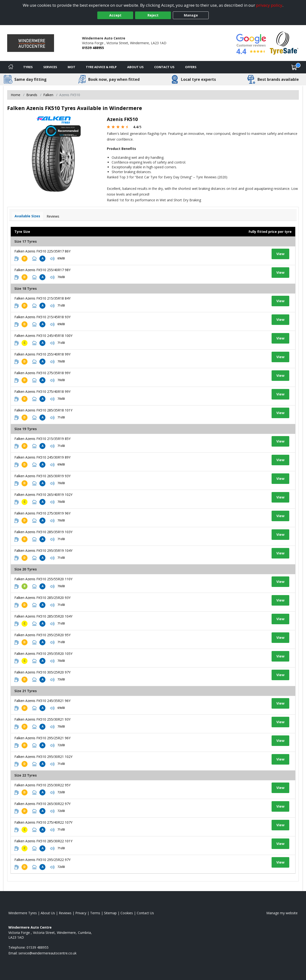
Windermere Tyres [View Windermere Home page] (23, 913)
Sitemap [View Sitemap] (110, 913)
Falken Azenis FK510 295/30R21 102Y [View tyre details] (43, 757)
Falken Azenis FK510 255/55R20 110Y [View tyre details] (43, 579)
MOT (71, 67)
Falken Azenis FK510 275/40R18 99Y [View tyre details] (42, 391)
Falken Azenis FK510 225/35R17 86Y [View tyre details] (42, 251)
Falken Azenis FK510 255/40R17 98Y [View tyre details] (42, 270)
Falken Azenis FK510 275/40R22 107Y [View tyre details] (43, 822)
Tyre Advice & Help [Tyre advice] (101, 67)
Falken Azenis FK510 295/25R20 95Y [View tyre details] (42, 635)
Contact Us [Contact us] (164, 67)
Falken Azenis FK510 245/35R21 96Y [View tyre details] (42, 701)
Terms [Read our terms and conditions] (95, 913)
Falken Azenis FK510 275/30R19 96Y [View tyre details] (42, 513)
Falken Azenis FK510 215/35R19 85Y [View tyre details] (42, 439)
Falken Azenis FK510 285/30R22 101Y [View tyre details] (43, 841)
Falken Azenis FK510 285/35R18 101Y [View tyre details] (43, 410)
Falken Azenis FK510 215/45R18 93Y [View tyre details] (42, 317)
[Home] (11, 67)
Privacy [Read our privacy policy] (81, 913)
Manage (191, 15)
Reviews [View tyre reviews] (53, 216)
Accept (115, 15)
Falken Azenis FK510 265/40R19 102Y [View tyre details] (43, 495)
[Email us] (47, 953)
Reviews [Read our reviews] (65, 913)
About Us (135, 67)
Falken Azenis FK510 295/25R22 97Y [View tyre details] (42, 860)
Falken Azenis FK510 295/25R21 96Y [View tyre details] (42, 738)
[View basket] (294, 67)
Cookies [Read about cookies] (127, 913)
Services (50, 67)
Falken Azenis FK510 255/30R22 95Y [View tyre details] (42, 785)
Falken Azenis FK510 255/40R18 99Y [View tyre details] (42, 354)
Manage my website (282, 913)
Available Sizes (27, 216)
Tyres (28, 67)
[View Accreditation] (284, 43)
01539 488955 (93, 48)
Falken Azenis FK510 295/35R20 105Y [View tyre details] (43, 654)
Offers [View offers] (191, 67)
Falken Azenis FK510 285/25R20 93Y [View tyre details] (42, 598)
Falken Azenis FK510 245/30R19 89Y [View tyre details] (42, 457)
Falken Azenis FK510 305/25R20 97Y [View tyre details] (42, 672)
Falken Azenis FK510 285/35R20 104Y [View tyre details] (43, 616)
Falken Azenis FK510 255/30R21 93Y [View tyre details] (42, 719)
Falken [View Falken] (48, 95)
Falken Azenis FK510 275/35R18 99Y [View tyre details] (42, 373)
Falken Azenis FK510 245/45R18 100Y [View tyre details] (43, 336)
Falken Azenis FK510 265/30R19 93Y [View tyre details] (42, 476)
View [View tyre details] (280, 254)
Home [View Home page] (16, 95)
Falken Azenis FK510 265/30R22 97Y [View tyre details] (42, 804)
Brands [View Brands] (32, 95)
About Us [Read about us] (48, 913)
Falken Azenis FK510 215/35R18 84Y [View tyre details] (42, 298)
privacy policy (269, 5)
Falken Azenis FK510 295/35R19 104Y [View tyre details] (43, 550)
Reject (153, 15)
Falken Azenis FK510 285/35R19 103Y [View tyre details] (43, 532)
